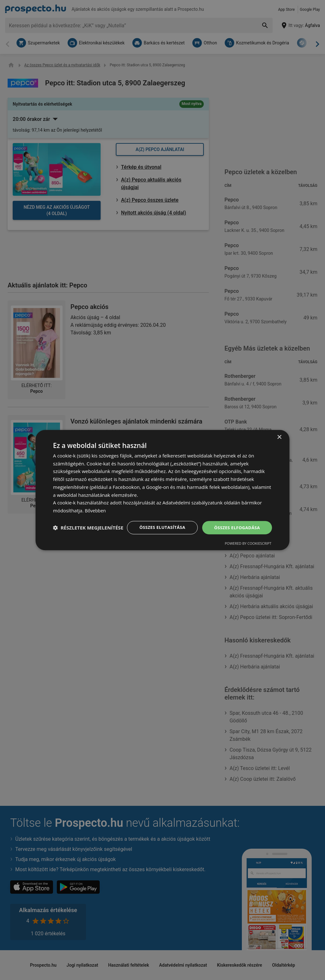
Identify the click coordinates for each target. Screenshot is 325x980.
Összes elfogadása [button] (236, 521)
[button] (88, 539)
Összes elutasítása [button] (159, 521)
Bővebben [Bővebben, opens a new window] (96, 504)
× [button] (279, 431)
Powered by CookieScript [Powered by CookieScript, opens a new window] (248, 550)
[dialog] (162, 490)
